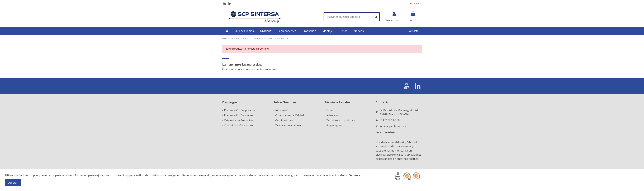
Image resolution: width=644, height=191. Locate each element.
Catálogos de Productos (239, 120)
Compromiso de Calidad (290, 115)
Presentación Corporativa (240, 110)
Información (283, 110)
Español (416, 3)
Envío (330, 110)
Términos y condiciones (341, 120)
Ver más (355, 175)
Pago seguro (334, 125)
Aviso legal (333, 115)
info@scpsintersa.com (393, 126)
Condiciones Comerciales (239, 125)
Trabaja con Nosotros (289, 125)
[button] (244, 31)
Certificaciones (284, 120)
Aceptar (13, 183)
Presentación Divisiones (239, 115)
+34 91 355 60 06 (390, 120)
